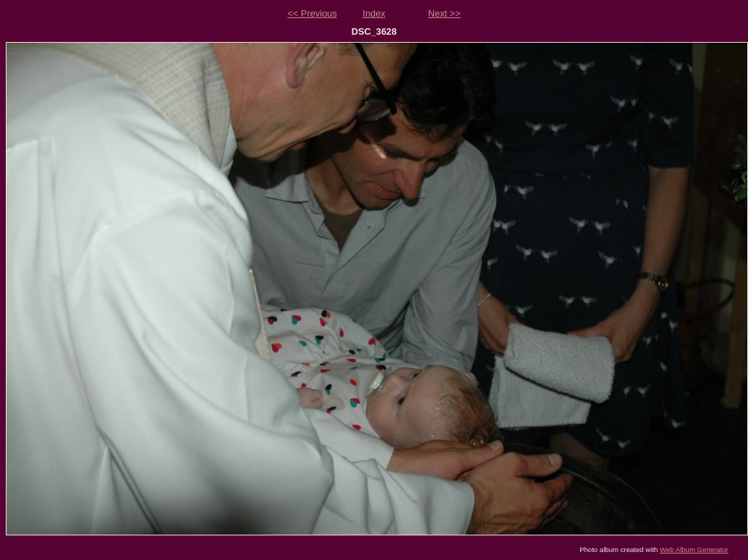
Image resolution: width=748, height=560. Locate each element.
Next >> (445, 13)
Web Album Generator (694, 550)
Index (374, 13)
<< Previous (312, 13)
